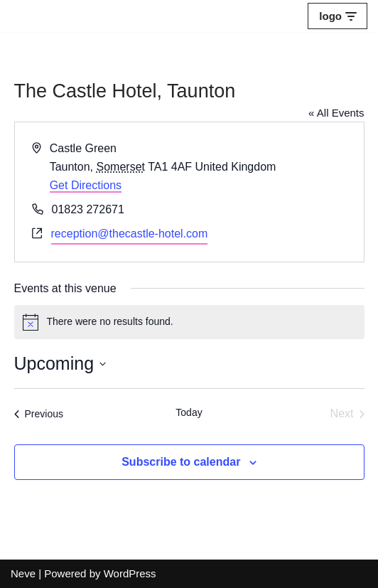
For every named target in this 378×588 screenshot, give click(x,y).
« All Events (336, 113)
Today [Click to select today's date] (189, 412)
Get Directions (86, 185)
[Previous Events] (39, 414)
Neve (23, 573)
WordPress (130, 573)
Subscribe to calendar (181, 462)
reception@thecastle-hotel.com (130, 234)
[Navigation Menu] (337, 16)
